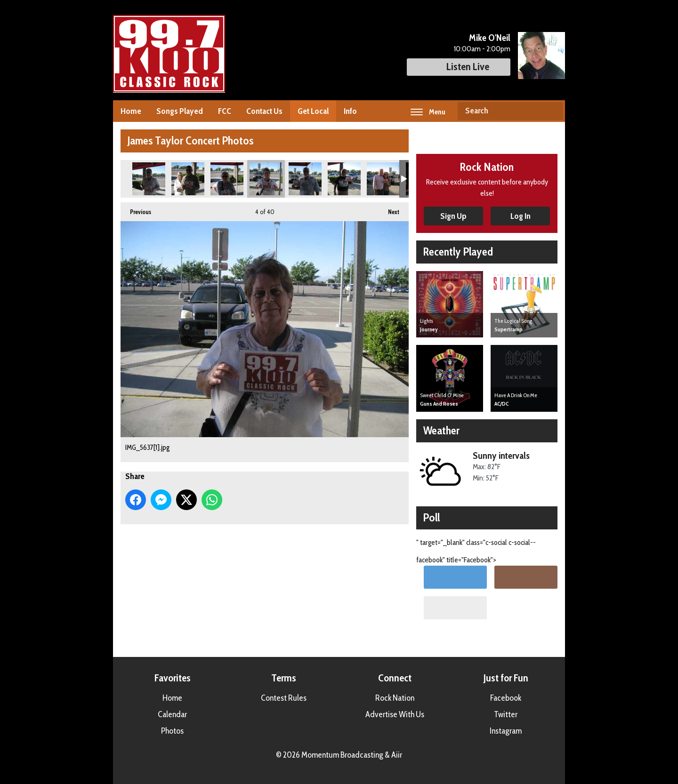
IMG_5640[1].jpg (383, 179)
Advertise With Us (395, 714)
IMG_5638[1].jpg (305, 179)
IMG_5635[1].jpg (188, 179)
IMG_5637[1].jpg (266, 179)
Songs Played (180, 111)
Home (131, 111)
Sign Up (453, 216)
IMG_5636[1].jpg (227, 179)
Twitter (506, 714)
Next (389, 209)
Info (350, 111)
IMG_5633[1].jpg (149, 179)
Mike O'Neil (490, 38)
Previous (136, 209)
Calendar (172, 714)
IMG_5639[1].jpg (344, 179)
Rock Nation (395, 698)
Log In (521, 216)
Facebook (506, 698)
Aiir (397, 755)
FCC (225, 111)
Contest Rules (284, 698)
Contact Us (264, 111)
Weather (441, 430)
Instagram (506, 731)
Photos (172, 731)
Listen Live (459, 67)
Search (552, 111)
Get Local (313, 111)
